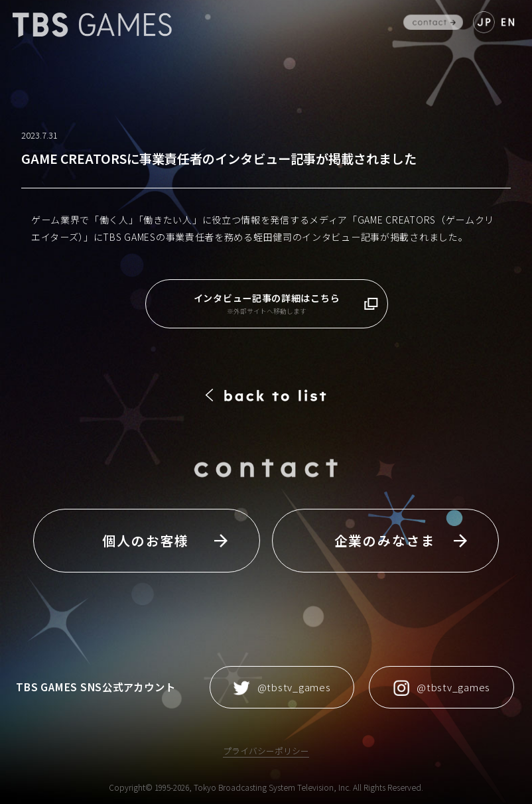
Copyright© (131, 787)
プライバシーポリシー (266, 751)
